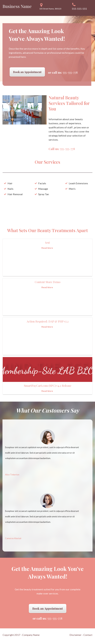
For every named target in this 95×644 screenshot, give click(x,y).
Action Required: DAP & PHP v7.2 (48, 321)
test (48, 242)
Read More (47, 248)
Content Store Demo (48, 282)
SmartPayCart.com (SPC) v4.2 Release (48, 386)
